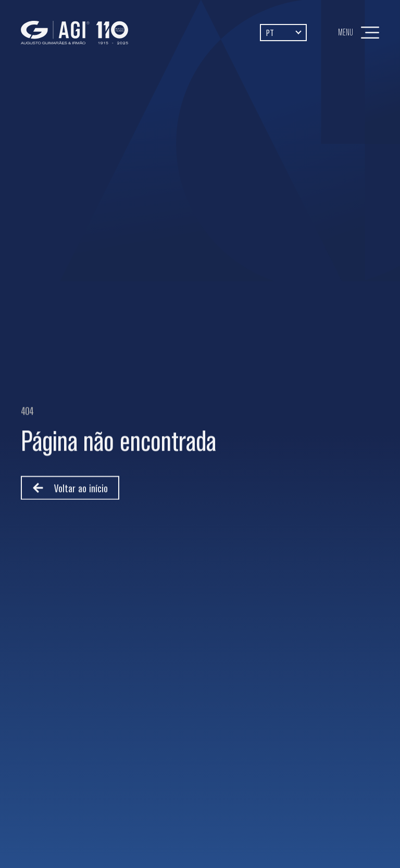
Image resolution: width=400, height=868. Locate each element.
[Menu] (370, 33)
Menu (346, 32)
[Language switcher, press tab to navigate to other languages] (283, 32)
